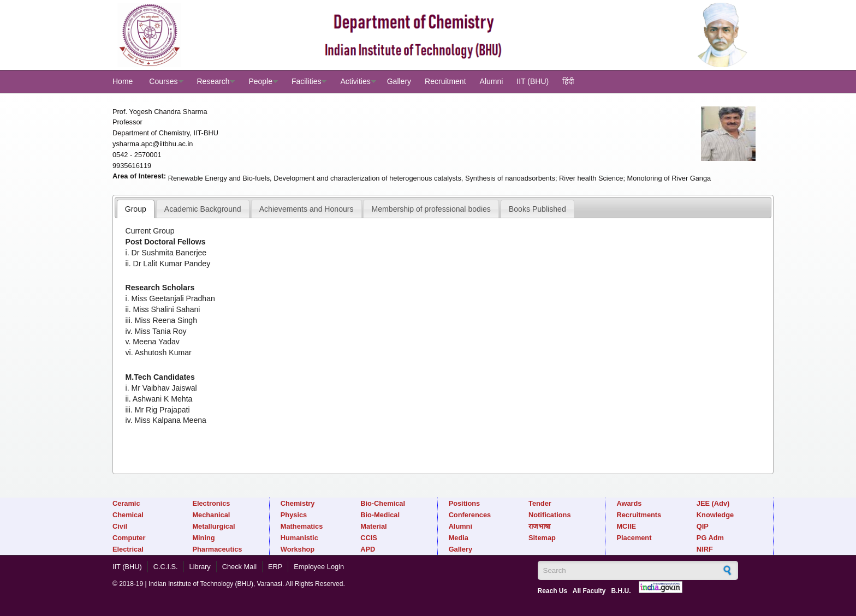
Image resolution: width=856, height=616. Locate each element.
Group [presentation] (136, 209)
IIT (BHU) (533, 81)
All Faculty (589, 591)
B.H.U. (621, 591)
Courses (163, 81)
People (260, 81)
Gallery (399, 81)
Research (213, 81)
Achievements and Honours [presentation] (307, 209)
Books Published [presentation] (537, 209)
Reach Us (553, 591)
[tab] (136, 209)
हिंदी (568, 81)
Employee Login (319, 567)
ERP (275, 567)
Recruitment (445, 81)
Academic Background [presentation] (203, 209)
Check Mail (239, 567)
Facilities (306, 81)
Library (200, 567)
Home (123, 81)
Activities (355, 81)
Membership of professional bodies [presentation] (431, 209)
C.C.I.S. (166, 567)
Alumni (492, 81)
